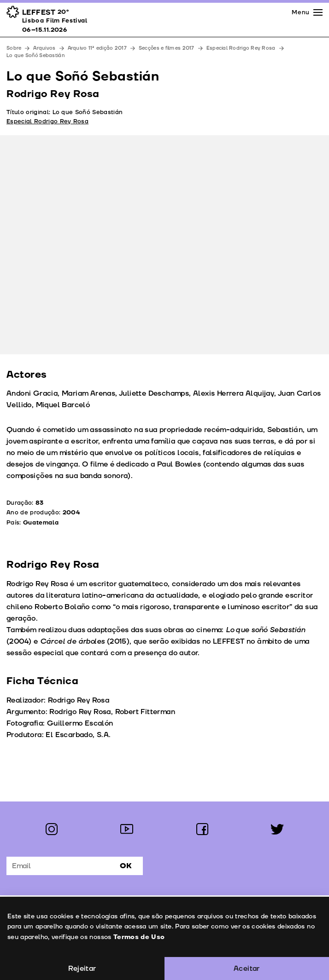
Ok (126, 866)
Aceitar (247, 968)
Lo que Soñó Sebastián (36, 55)
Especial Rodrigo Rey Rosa (241, 48)
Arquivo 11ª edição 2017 (97, 48)
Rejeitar (82, 968)
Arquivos (44, 48)
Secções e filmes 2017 (167, 48)
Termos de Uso (139, 937)
